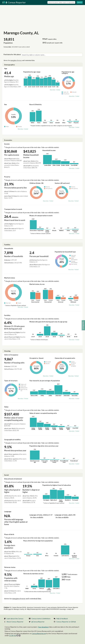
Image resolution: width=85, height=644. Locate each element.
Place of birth (9, 534)
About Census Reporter (15, 622)
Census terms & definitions (41, 619)
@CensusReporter (38, 622)
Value (6, 407)
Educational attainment (13, 479)
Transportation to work (13, 209)
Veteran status (10, 567)
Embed (58, 90)
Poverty (7, 177)
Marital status (10, 278)
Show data (52, 90)
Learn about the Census (15, 619)
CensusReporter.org (39, 633)
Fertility (7, 315)
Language (8, 511)
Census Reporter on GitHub (66, 622)
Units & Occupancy (11, 355)
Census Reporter (14, 2)
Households (9, 248)
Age (6, 68)
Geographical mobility (12, 440)
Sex (6, 104)
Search (80, 2)
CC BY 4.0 (15, 635)
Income (7, 144)
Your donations (43, 627)
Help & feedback (62, 619)
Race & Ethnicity (35, 104)
